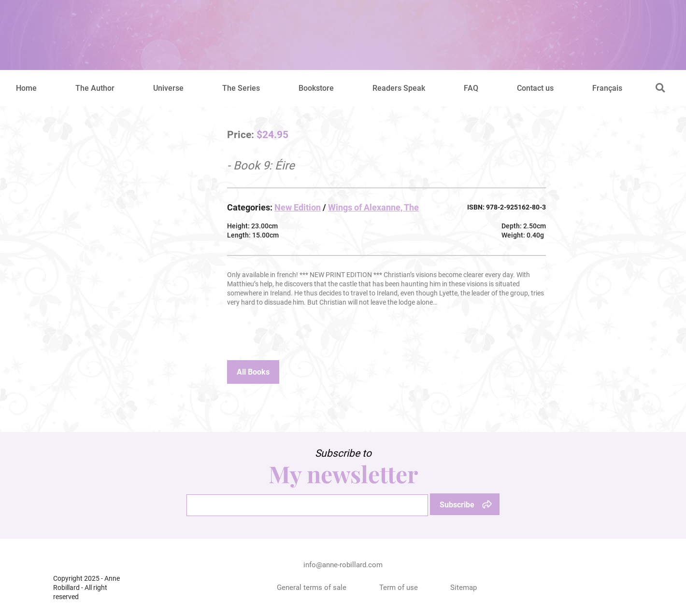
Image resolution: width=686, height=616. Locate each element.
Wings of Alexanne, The (373, 207)
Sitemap (464, 588)
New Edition (298, 207)
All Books (253, 372)
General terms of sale (312, 588)
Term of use (399, 588)
